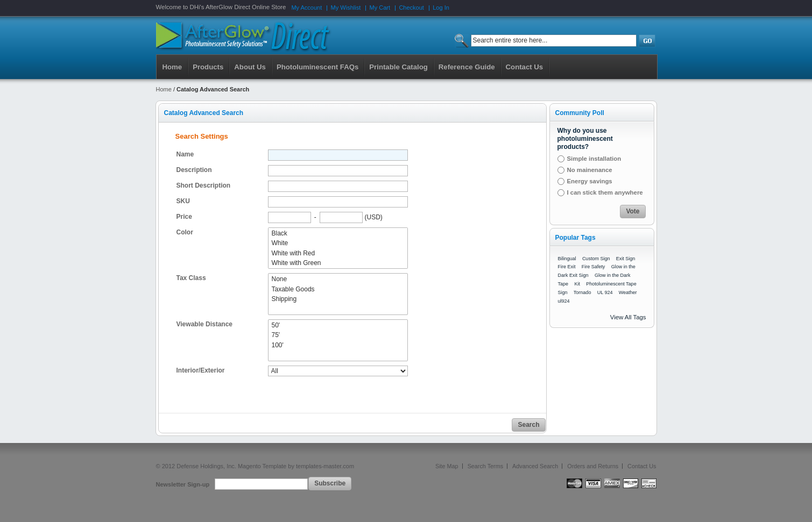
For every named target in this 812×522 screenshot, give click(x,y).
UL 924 (605, 292)
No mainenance (590, 170)
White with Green (338, 263)
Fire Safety (594, 267)
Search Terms (485, 466)
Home (172, 67)
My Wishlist (346, 8)
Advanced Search (535, 466)
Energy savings (590, 181)
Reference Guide (467, 67)
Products (208, 67)
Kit (577, 284)
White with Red (338, 253)
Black (338, 233)
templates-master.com (325, 466)
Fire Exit (567, 267)
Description (194, 170)
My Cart (380, 8)
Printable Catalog (398, 67)
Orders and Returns (593, 466)
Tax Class (191, 278)
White (338, 243)
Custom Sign (596, 259)
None (338, 279)
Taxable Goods (338, 289)
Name (185, 154)
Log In (441, 8)
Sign (563, 292)
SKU (183, 201)
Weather (628, 292)
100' (338, 345)
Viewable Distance (205, 324)
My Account (306, 8)
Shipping (338, 299)
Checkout (411, 8)
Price (184, 217)
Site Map (447, 466)
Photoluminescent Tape (611, 284)
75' (338, 335)
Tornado (582, 292)
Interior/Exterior (201, 370)
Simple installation (594, 159)
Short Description (204, 185)
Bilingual (567, 259)
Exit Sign (626, 259)
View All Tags (628, 317)
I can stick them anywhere (605, 192)
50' (338, 325)
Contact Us (642, 466)
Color (185, 232)
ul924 (564, 301)
